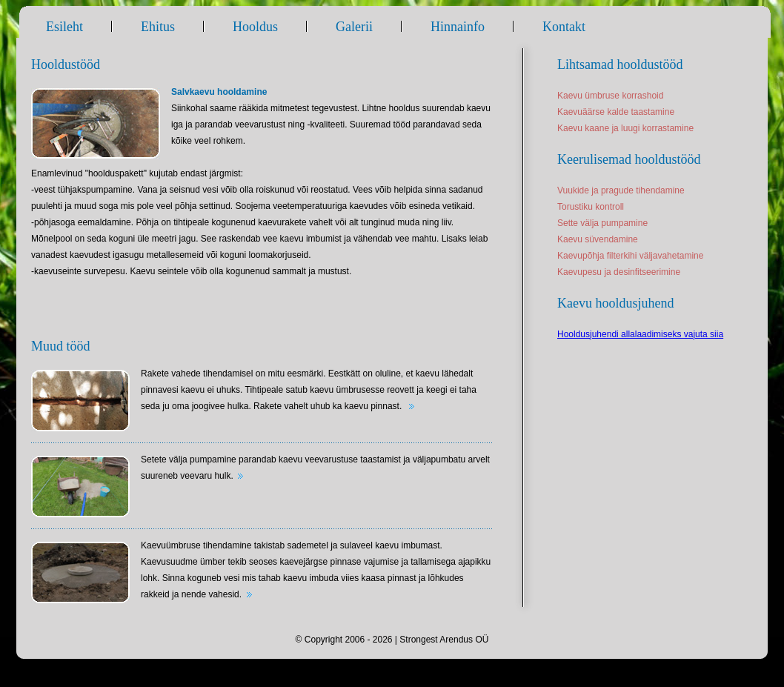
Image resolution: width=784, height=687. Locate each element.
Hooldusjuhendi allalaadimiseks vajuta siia (640, 334)
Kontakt (564, 27)
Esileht (64, 27)
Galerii (354, 27)
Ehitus (158, 27)
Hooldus (255, 27)
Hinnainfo (458, 27)
